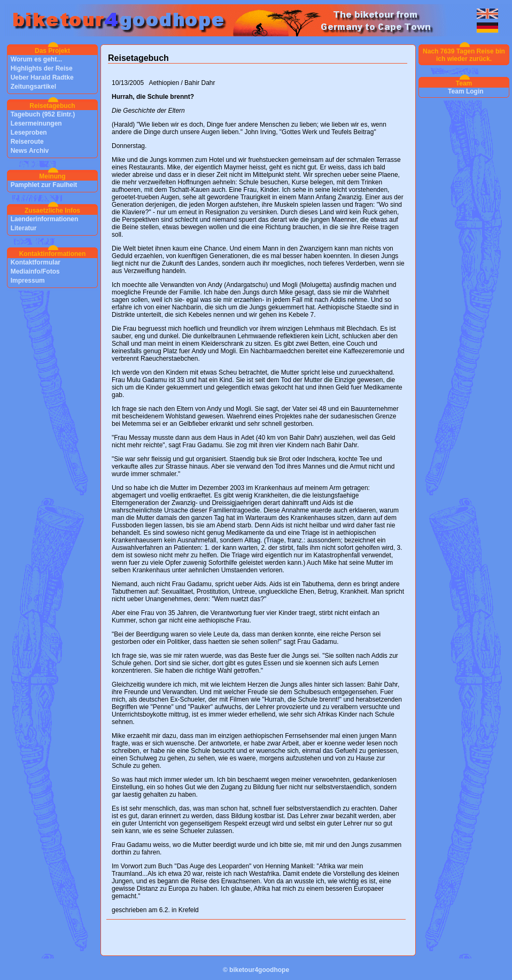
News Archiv (30, 151)
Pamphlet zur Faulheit (44, 185)
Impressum (28, 281)
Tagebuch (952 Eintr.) (43, 114)
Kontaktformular (36, 262)
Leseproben (29, 133)
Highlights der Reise (42, 68)
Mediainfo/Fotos (35, 271)
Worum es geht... (36, 59)
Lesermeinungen (36, 123)
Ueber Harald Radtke (42, 77)
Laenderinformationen (45, 219)
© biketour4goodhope (256, 970)
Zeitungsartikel (33, 87)
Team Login (466, 91)
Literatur (24, 228)
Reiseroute (27, 142)
